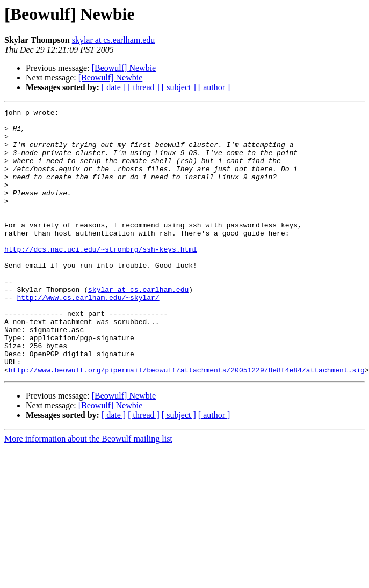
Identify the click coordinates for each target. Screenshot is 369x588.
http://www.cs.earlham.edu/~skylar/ (88, 336)
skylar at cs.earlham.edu (114, 40)
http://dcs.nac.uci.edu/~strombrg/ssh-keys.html (101, 278)
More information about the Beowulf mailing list (88, 492)
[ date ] (114, 87)
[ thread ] (144, 87)
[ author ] (214, 87)
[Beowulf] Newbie (124, 68)
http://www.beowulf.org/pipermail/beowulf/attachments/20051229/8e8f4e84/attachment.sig (187, 423)
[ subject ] (179, 87)
